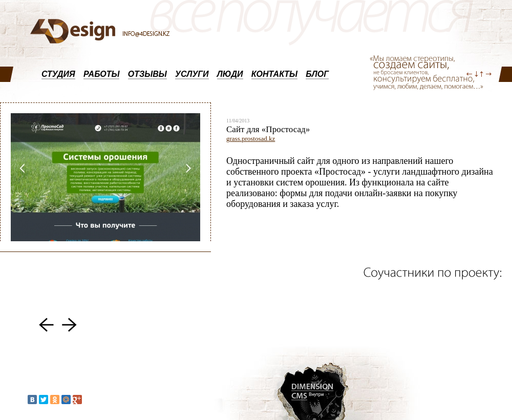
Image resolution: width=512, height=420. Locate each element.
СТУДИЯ (58, 74)
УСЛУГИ (192, 74)
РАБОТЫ (102, 74)
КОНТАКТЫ (274, 74)
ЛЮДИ (230, 74)
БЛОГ (317, 74)
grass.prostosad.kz (251, 139)
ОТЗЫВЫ (147, 74)
